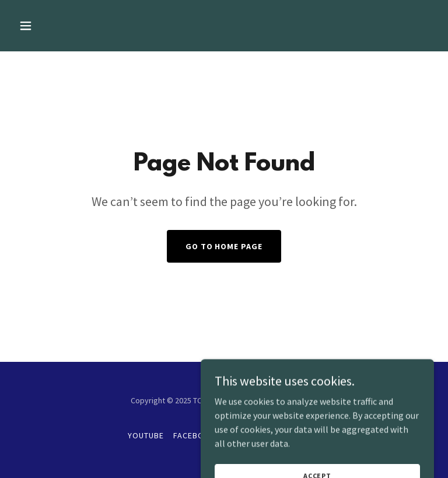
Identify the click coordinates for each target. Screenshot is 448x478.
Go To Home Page (224, 246)
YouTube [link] (146, 435)
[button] (62, 26)
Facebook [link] (195, 435)
